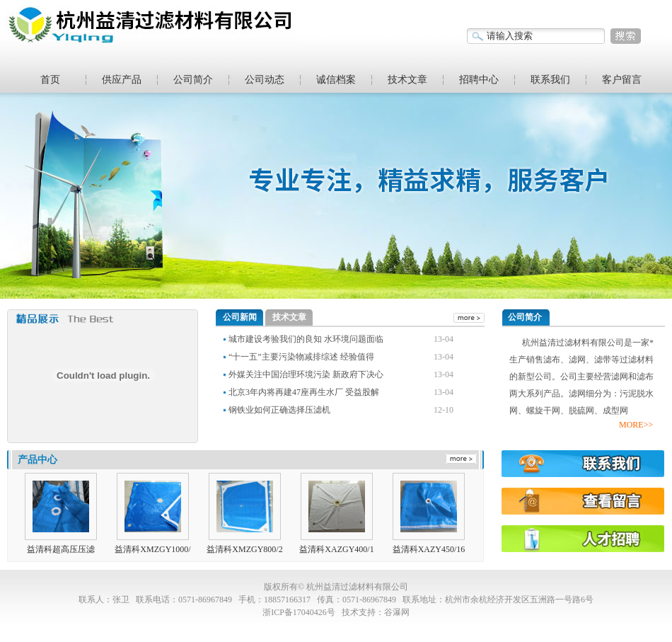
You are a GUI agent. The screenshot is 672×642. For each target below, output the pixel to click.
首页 (50, 80)
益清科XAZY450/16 (429, 549)
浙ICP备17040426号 (299, 612)
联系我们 (550, 80)
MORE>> (636, 425)
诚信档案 (336, 80)
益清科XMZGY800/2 (244, 549)
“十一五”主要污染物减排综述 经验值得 (301, 357)
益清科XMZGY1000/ (152, 549)
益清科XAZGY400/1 (336, 549)
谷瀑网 (397, 612)
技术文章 (407, 80)
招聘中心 (479, 80)
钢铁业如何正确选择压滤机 (279, 410)
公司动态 (265, 80)
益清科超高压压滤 (61, 549)
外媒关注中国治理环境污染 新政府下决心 (306, 374)
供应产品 (122, 80)
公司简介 (193, 80)
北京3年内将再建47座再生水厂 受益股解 (304, 392)
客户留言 (622, 80)
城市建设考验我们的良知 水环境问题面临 (306, 339)
